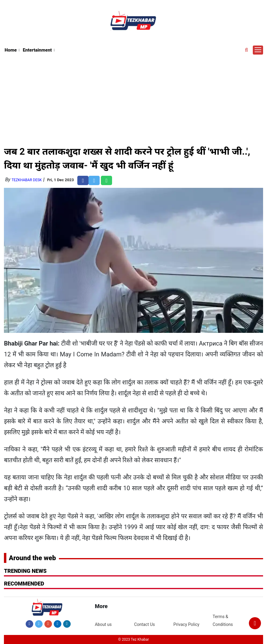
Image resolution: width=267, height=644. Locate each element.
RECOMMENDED (24, 584)
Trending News (25, 571)
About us (103, 624)
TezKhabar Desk (27, 180)
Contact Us (145, 624)
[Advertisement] (134, 99)
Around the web (32, 558)
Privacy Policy (186, 624)
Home (11, 50)
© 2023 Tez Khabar (133, 639)
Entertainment (37, 50)
